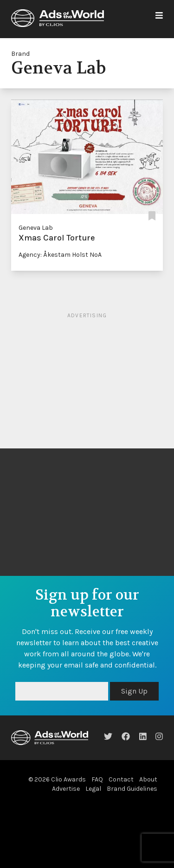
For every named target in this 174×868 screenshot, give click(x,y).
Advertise (66, 789)
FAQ (97, 779)
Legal (93, 789)
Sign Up (134, 691)
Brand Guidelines (132, 789)
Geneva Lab (36, 228)
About (148, 779)
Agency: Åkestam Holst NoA (60, 255)
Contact (121, 779)
